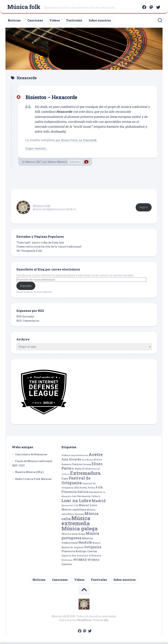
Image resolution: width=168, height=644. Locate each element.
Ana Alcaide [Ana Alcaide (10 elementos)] (71, 461)
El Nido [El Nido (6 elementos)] (87, 470)
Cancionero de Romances (31, 456)
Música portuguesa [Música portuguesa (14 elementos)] (80, 537)
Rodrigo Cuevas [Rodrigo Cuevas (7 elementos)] (86, 553)
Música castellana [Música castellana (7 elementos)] (74, 511)
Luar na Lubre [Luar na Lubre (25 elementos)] (76, 502)
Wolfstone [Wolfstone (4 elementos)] (67, 562)
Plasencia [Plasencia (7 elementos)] (68, 553)
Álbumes (75, 163)
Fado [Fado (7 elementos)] (65, 480)
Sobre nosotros (100, 22)
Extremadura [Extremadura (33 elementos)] (85, 475)
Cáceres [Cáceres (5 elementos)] (87, 466)
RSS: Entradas (25, 318)
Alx (106, 622)
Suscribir (26, 287)
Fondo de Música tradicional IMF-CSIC (32, 465)
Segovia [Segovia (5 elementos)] (66, 557)
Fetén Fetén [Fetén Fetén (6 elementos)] (87, 489)
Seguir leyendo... (37, 150)
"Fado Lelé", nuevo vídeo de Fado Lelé (40, 244)
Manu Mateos (58, 163)
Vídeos (55, 22)
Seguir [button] (144, 209)
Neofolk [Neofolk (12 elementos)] (85, 544)
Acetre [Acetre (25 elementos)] (96, 456)
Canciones (35, 22)
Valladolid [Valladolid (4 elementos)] (82, 557)
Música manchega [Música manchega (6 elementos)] (73, 535)
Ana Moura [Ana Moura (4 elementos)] (87, 461)
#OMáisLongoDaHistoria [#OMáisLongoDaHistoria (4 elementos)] (75, 457)
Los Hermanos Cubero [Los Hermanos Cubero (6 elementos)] (86, 498)
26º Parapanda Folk (29, 252)
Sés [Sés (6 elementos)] (74, 557)
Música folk (24, 7)
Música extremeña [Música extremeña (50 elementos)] (76, 522)
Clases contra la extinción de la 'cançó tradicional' (49, 248)
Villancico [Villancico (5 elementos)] (95, 557)
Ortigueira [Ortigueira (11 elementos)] (93, 549)
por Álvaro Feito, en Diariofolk (78, 142)
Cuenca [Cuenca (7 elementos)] (77, 466)
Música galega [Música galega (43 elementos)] (80, 530)
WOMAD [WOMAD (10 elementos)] (80, 561)
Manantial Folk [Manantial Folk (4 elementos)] (70, 507)
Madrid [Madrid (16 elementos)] (99, 502)
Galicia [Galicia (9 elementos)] (83, 493)
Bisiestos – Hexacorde (55, 98)
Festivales (74, 22)
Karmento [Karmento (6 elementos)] (96, 494)
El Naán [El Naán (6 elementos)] (77, 470)
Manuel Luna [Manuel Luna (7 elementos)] (88, 507)
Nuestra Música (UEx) (29, 474)
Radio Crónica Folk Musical (33, 481)
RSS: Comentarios (28, 322)
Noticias (14, 22)
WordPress (85, 622)
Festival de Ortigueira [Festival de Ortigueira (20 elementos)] (76, 482)
